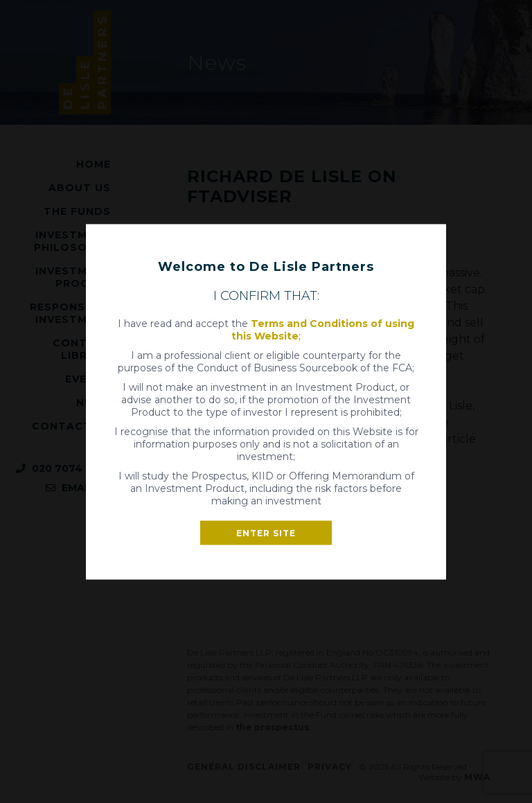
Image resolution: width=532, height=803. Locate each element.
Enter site (266, 532)
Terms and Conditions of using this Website (323, 329)
